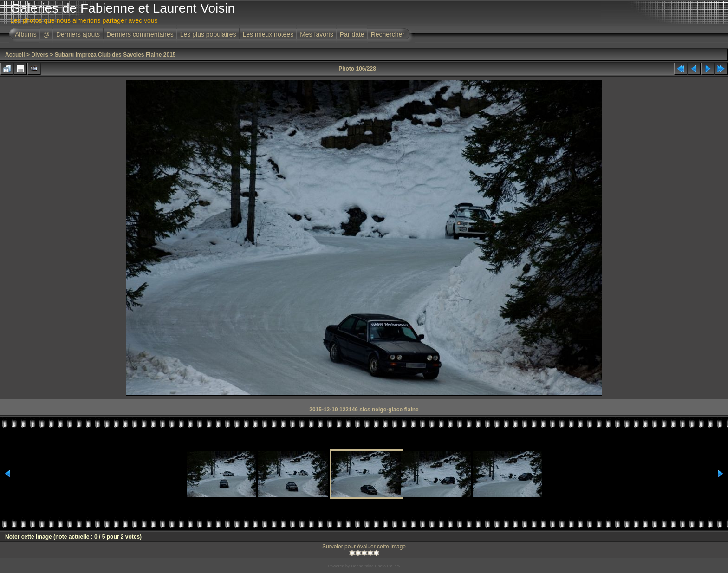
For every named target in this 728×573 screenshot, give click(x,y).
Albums (26, 34)
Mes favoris (317, 34)
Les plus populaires (208, 34)
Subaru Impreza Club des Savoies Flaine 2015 (115, 55)
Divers (40, 55)
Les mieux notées (268, 34)
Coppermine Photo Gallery (376, 566)
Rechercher (388, 34)
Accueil (15, 55)
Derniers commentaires (140, 34)
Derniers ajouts (78, 34)
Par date (352, 34)
